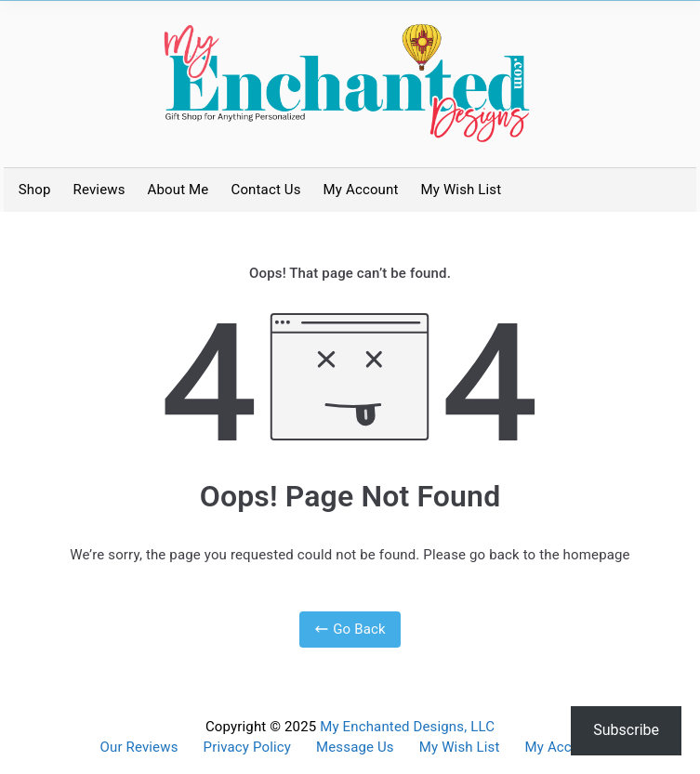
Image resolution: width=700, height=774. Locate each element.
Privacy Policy (247, 748)
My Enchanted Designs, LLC (407, 727)
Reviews (99, 190)
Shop (35, 190)
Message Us (355, 748)
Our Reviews (139, 748)
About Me (178, 190)
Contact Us (265, 190)
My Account (361, 190)
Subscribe (626, 730)
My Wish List (462, 190)
